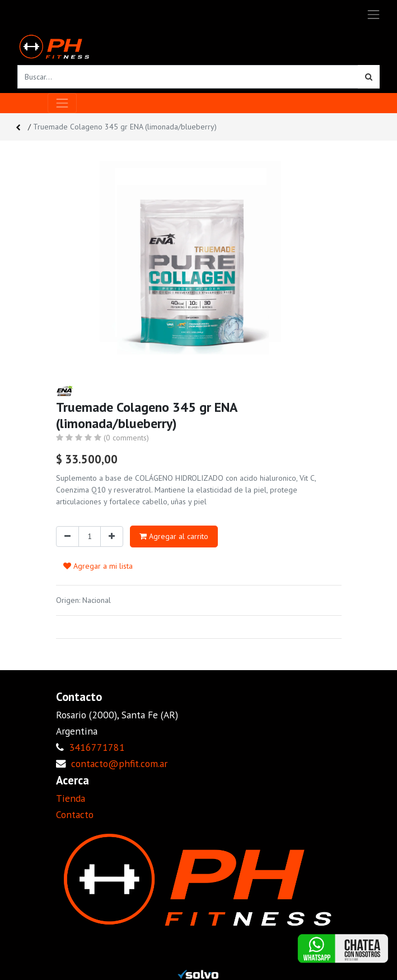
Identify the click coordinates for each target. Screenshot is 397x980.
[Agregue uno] (112, 537)
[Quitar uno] (67, 537)
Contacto (75, 814)
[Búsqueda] (369, 77)
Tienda (71, 798)
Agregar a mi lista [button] (98, 566)
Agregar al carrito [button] (174, 536)
